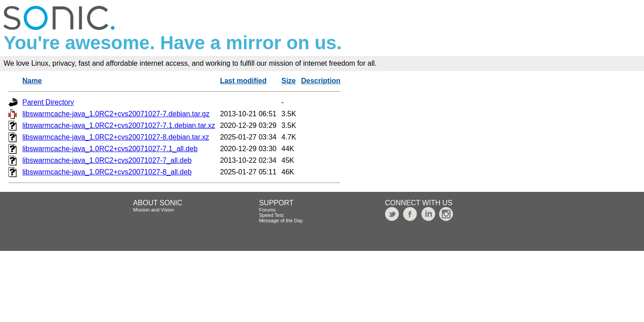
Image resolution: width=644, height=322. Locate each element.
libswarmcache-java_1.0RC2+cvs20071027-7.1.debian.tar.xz (119, 125)
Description (321, 81)
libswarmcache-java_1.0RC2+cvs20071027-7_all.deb (107, 160)
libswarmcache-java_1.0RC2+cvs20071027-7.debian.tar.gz (116, 114)
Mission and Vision (154, 210)
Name (32, 81)
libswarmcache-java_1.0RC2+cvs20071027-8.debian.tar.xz (116, 137)
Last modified (243, 81)
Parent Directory (48, 102)
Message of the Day (281, 220)
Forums (267, 210)
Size (288, 81)
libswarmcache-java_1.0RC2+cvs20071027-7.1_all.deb (110, 149)
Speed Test (271, 215)
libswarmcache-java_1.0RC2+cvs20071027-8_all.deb (107, 172)
